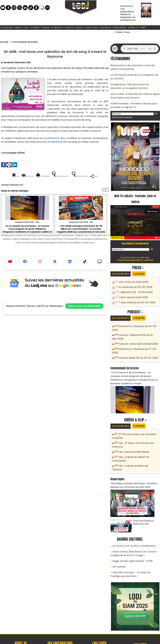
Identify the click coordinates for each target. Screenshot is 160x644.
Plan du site (73, 640)
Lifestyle (56, 28)
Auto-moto (91, 28)
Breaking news (11, 245)
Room (92, 249)
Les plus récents (122, 268)
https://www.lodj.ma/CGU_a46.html (135, 254)
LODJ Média (46, 256)
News (18, 28)
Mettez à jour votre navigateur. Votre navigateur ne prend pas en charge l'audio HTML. (140, 49)
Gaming (38, 245)
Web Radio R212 (140, 628)
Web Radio (120, 28)
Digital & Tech (98, 245)
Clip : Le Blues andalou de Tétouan (137, 453)
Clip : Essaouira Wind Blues (132, 440)
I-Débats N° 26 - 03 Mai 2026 (134, 286)
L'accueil (7, 28)
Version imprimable (56, 176)
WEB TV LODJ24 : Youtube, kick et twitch (135, 192)
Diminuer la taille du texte (47, 186)
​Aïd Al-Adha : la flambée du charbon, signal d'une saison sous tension (132, 92)
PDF (143, 28)
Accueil (5, 42)
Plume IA (26, 245)
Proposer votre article (60, 627)
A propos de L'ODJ (21, 627)
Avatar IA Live (63, 256)
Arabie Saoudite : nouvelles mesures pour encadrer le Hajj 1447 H (132, 100)
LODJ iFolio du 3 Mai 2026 (132, 276)
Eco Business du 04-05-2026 (134, 281)
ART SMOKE (118, 546)
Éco (26, 28)
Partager (74, 186)
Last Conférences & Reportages (73, 253)
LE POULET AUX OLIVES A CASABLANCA (131, 528)
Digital (35, 28)
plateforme (53, 138)
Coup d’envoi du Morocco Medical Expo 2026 (144, 504)
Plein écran (153, 205)
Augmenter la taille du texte (90, 176)
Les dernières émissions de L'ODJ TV (32, 253)
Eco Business (81, 245)
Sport (79, 28)
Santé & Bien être (11, 249)
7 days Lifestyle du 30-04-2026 (135, 295)
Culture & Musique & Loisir (50, 249)
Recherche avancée (121, 111)
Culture (68, 28)
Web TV (133, 28)
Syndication (87, 640)
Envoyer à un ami (28, 176)
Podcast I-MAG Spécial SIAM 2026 (136, 336)
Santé (45, 28)
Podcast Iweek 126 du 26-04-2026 (136, 349)
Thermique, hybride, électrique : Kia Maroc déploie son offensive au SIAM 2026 (132, 468)
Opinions (105, 28)
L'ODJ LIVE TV (99, 627)
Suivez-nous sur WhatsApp (84, 320)
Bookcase (99, 253)
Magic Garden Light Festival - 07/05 (131, 541)
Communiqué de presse (29, 42)
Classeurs (142, 268)
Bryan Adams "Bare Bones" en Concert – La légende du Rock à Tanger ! (133, 534)
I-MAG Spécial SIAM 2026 (132, 290)
